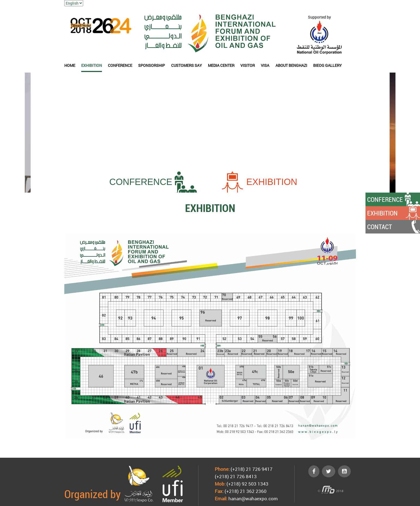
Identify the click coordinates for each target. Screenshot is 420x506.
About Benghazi (291, 65)
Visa (265, 65)
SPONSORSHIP (152, 65)
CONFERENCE (120, 65)
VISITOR (248, 65)
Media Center (221, 65)
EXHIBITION (92, 65)
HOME (70, 65)
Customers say (187, 65)
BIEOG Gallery (327, 65)
